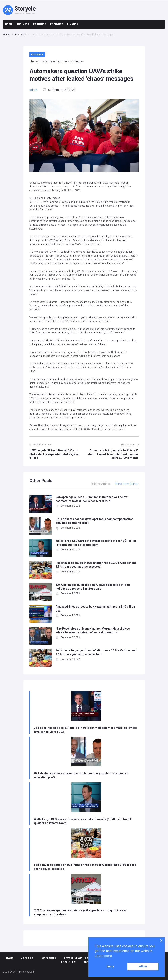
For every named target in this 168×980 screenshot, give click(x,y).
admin (34, 90)
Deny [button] (110, 966)
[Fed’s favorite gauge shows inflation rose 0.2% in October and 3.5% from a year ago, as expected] (86, 843)
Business (20, 35)
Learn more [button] (103, 956)
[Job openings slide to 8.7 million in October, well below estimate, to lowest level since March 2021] (86, 706)
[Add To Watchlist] (128, 257)
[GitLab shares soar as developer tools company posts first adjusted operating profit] (86, 752)
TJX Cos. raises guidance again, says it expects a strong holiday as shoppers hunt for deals (81, 912)
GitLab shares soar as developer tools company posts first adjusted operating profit (81, 775)
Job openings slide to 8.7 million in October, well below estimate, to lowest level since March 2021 (85, 730)
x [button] (162, 940)
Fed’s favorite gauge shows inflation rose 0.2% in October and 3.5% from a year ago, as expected (85, 867)
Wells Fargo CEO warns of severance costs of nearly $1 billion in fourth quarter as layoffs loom (83, 821)
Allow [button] (143, 966)
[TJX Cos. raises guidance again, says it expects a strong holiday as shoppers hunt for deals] (86, 889)
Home (6, 35)
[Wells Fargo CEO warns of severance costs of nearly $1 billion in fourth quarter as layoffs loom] (86, 798)
